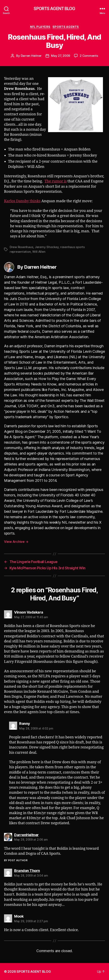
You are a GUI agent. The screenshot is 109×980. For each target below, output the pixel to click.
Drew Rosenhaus (21, 247)
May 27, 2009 (61, 56)
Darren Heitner (31, 56)
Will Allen (39, 252)
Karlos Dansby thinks (22, 201)
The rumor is (56, 181)
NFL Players (40, 27)
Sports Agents (66, 27)
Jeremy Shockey (47, 247)
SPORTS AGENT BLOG (54, 9)
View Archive (16, 542)
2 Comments (89, 56)
